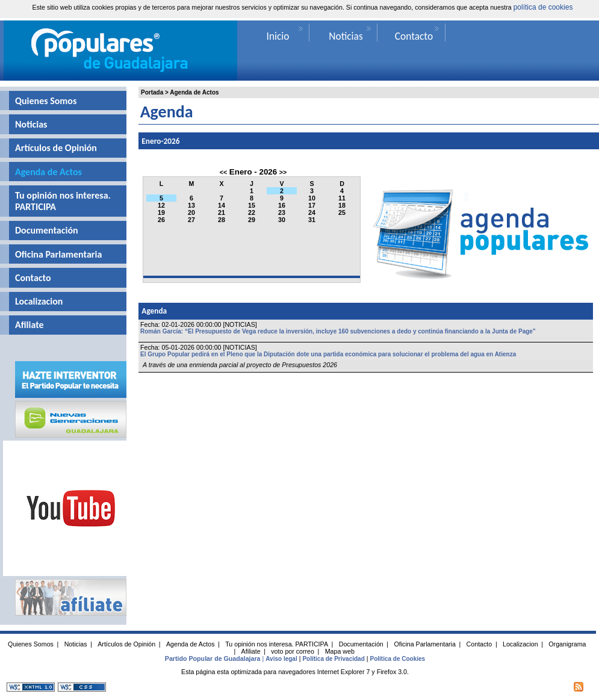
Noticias (31, 124)
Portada (152, 92)
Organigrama (567, 644)
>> (283, 172)
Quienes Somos (46, 101)
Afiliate (29, 325)
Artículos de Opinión (56, 148)
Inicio (278, 36)
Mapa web (340, 651)
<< (223, 172)
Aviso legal (281, 659)
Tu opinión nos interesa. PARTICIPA (63, 201)
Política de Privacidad (333, 659)
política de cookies (543, 7)
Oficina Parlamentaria (58, 254)
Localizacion (39, 301)
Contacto (33, 278)
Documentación (47, 230)
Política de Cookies (397, 659)
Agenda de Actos (194, 92)
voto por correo (293, 651)
